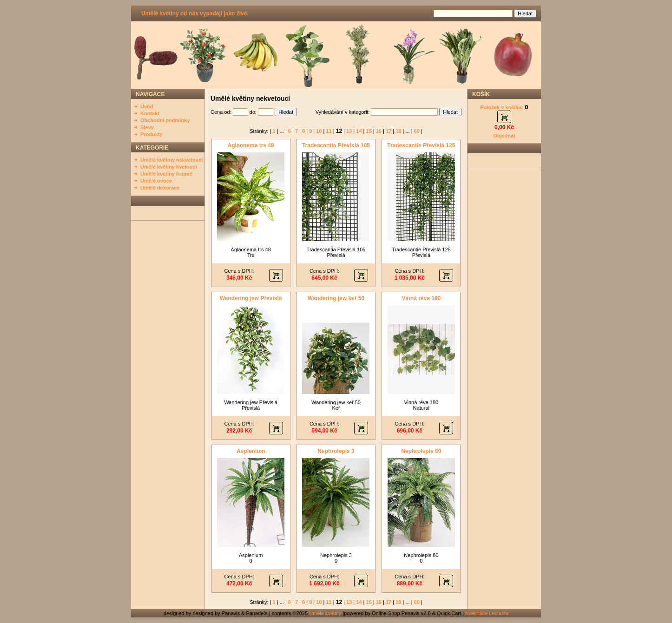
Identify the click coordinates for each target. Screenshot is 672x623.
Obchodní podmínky (165, 120)
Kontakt (150, 113)
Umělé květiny (325, 613)
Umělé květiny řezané (166, 174)
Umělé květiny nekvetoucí (172, 160)
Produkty (152, 134)
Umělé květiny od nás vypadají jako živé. (195, 13)
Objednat (504, 136)
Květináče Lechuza (487, 613)
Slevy (147, 127)
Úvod (147, 106)
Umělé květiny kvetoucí (169, 167)
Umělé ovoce (156, 181)
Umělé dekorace (160, 188)
